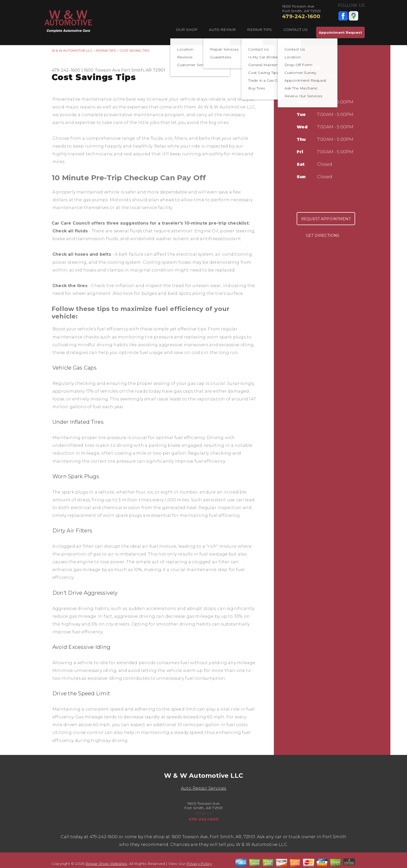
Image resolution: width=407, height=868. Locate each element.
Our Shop (187, 30)
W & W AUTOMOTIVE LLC (72, 50)
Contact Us (296, 30)
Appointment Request (340, 32)
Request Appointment (326, 219)
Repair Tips (259, 30)
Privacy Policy (199, 864)
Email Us (204, 813)
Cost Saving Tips (134, 50)
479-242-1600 (301, 16)
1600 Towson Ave (102, 70)
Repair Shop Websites (106, 864)
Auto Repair (222, 30)
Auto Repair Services (204, 788)
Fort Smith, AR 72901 (143, 70)
